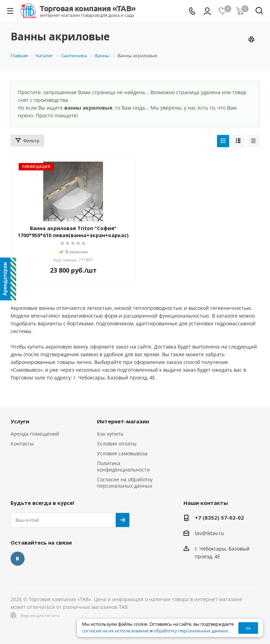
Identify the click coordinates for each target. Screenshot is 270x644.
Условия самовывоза (122, 453)
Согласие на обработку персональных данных (125, 483)
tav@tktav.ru (209, 533)
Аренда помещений (35, 434)
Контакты (22, 444)
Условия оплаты (117, 444)
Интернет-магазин (123, 421)
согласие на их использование (115, 631)
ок (248, 628)
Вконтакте (18, 559)
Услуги (20, 421)
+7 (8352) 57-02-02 (219, 518)
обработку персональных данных (191, 631)
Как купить (110, 434)
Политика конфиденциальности (123, 466)
